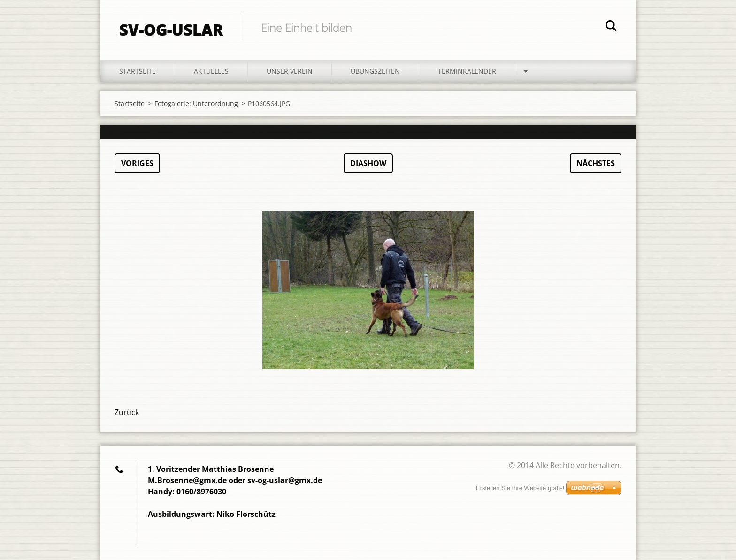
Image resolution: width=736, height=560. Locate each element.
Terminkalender (467, 71)
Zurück (127, 412)
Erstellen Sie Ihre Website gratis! (520, 488)
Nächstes (596, 163)
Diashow (368, 163)
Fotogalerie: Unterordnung (196, 103)
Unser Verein (290, 71)
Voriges (137, 163)
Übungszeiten (375, 71)
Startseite (138, 71)
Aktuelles (211, 71)
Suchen (611, 27)
